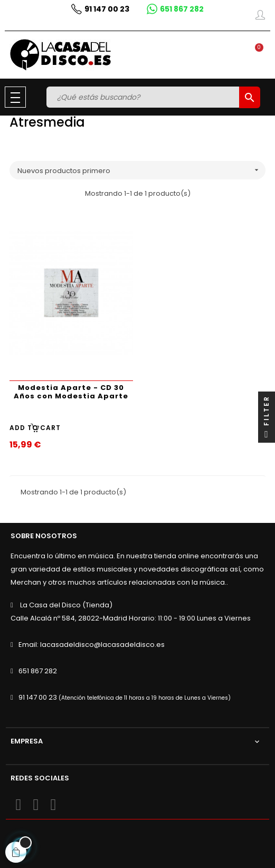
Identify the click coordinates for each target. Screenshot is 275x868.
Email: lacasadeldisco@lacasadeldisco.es (92, 645)
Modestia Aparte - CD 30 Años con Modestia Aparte (71, 392)
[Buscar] (144, 97)
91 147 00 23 (38, 697)
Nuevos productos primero (141, 170)
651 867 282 (38, 671)
